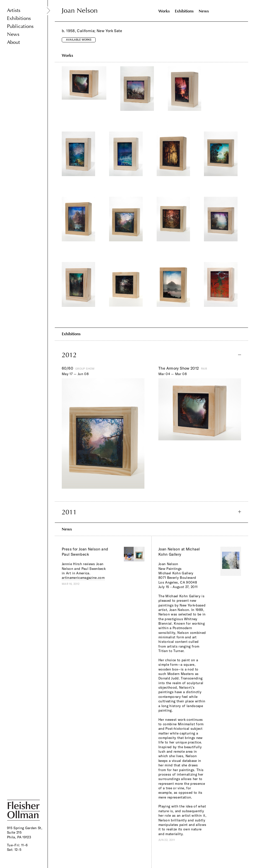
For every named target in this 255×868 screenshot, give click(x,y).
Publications (20, 26)
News (13, 34)
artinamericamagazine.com (83, 578)
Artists (14, 10)
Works (164, 11)
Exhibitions (19, 18)
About (13, 42)
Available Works (79, 40)
